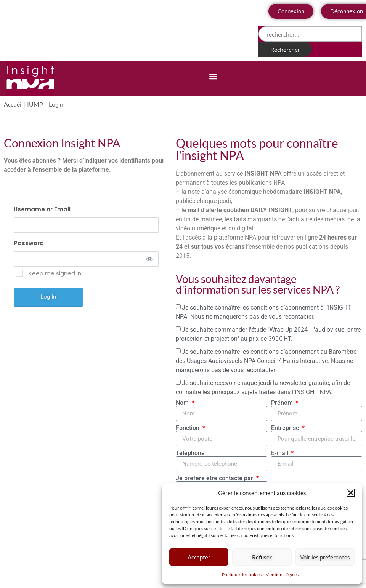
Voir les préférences (325, 557)
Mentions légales (282, 574)
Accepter (199, 557)
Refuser (262, 557)
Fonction (188, 428)
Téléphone (190, 453)
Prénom (283, 403)
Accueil (13, 104)
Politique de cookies (242, 574)
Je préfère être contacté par (215, 478)
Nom (183, 403)
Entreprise (286, 428)
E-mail (280, 453)
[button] (351, 493)
